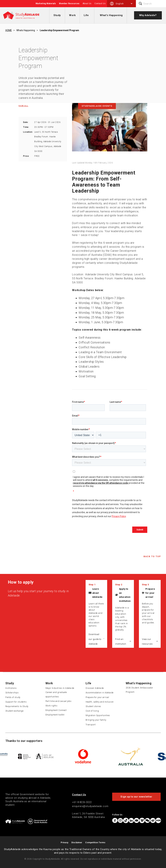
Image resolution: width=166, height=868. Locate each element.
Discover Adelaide (95, 688)
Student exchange (14, 711)
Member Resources (69, 4)
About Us (87, 4)
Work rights (51, 706)
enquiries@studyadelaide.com (90, 806)
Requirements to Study (17, 706)
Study (57, 15)
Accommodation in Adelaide (100, 693)
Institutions (11, 688)
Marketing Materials (46, 4)
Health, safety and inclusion (100, 702)
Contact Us (100, 4)
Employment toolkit (55, 715)
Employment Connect (56, 710)
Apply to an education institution (125, 595)
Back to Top (152, 557)
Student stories (93, 706)
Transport (91, 725)
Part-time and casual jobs (59, 701)
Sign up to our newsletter (136, 797)
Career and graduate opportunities (56, 694)
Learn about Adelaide (97, 593)
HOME (9, 30)
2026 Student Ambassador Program (139, 690)
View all (23, 106)
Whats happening (26, 30)
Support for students (16, 702)
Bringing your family (96, 720)
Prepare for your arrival (150, 593)
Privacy (65, 843)
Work (72, 15)
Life (86, 15)
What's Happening (111, 15)
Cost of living (92, 711)
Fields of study (13, 697)
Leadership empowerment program (59, 30)
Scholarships (12, 693)
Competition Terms (95, 843)
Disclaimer (77, 843)
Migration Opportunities (98, 715)
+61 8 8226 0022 (82, 802)
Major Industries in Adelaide (60, 688)
